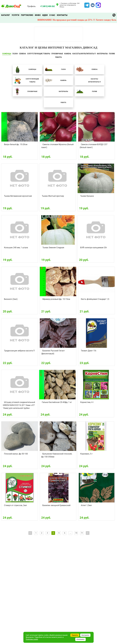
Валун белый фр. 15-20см (16, 144)
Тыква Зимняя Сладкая (53, 248)
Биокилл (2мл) (11, 299)
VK (91, 4)
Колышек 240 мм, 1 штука (16, 248)
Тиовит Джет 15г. (89, 351)
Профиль (31, 6)
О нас (52, 15)
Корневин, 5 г (86, 454)
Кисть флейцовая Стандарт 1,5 (95, 299)
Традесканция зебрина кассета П (19, 351)
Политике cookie (32, 639)
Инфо (38, 15)
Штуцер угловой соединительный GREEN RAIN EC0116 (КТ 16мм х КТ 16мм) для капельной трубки (19, 405)
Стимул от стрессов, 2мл (15, 505)
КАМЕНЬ (68, 54)
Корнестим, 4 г (87, 402)
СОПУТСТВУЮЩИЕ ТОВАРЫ (39, 54)
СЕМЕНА (22, 54)
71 (82, 533)
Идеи (45, 15)
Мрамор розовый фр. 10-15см (56, 299)
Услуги (15, 15)
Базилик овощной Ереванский (56, 505)
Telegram (87, 4)
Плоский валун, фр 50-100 (16, 454)
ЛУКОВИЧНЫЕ (57, 54)
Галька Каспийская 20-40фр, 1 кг (57, 402)
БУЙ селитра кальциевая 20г (94, 248)
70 (76, 533)
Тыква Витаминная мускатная (18, 196)
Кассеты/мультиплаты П (84, 54)
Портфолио (27, 15)
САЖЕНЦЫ (7, 54)
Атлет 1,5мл (86, 505)
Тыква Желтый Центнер (53, 196)
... (70, 533)
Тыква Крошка (87, 196)
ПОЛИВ (112, 54)
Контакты (62, 15)
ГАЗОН (15, 54)
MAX (98, 4)
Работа (59, 57)
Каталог (6, 15)
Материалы (102, 54)
